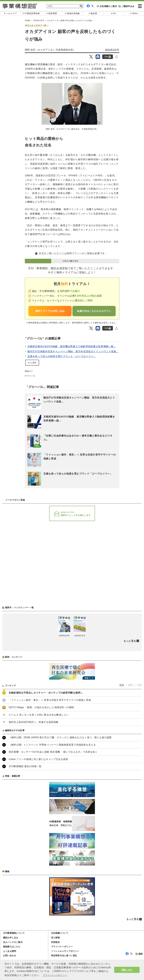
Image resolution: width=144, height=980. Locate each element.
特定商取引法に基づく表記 (64, 956)
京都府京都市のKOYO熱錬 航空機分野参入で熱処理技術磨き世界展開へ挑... (72, 346)
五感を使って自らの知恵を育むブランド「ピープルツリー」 (62, 356)
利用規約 (55, 942)
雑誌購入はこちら (12, 947)
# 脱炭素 (93, 13)
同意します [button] (127, 970)
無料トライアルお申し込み (50, 311)
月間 (139, 685)
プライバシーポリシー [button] (55, 975)
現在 (122, 685)
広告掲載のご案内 (107, 6)
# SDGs (134, 13)
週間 (130, 685)
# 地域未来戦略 (72, 13)
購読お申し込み (11, 938)
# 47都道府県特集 (31, 13)
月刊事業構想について (14, 933)
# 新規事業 (52, 13)
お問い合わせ (10, 956)
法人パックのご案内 (13, 942)
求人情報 (55, 938)
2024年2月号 (112, 50)
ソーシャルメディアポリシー (65, 951)
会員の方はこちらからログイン (94, 311)
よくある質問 (10, 951)
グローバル (30, 376)
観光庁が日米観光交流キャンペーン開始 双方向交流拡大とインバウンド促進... (73, 351)
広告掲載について (60, 933)
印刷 (108, 57)
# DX (114, 13)
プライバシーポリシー (62, 947)
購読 (139, 954)
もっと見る (32, 363)
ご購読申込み (126, 6)
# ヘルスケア (11, 13)
